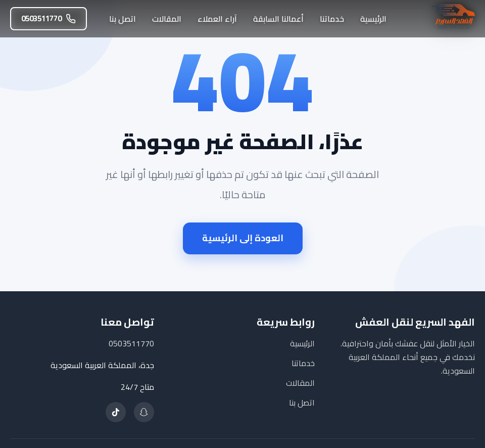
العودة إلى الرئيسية (243, 238)
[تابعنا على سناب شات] (144, 412)
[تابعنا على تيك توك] (116, 412)
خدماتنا (332, 19)
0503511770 (48, 18)
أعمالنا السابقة (278, 19)
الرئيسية (373, 19)
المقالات (167, 19)
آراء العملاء (217, 19)
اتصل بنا (123, 19)
